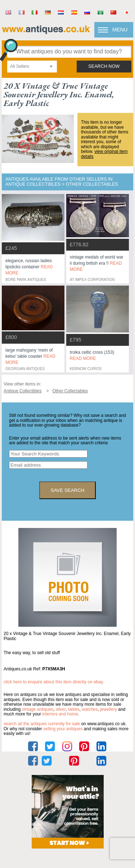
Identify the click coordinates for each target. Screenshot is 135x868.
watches (90, 709)
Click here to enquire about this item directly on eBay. (54, 682)
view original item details (104, 154)
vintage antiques (38, 709)
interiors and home (60, 714)
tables (74, 709)
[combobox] (32, 67)
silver (61, 709)
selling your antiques (63, 729)
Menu (120, 30)
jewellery (109, 709)
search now (104, 66)
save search (68, 490)
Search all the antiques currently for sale (42, 724)
